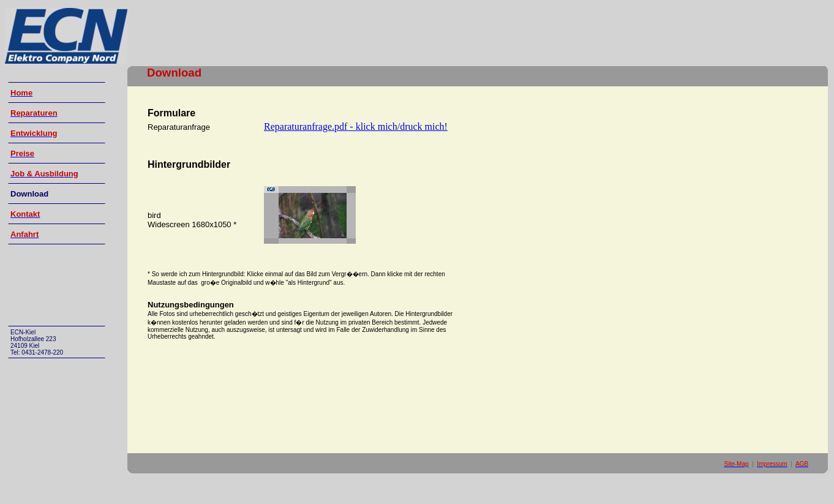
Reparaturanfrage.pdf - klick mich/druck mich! (356, 126)
